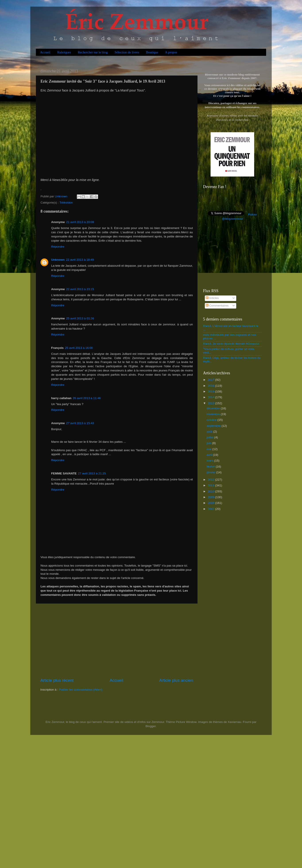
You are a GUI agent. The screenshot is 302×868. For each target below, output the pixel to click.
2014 (211, 397)
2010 (211, 491)
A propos (171, 52)
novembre (214, 414)
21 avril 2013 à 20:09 (80, 222)
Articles (212, 298)
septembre (214, 426)
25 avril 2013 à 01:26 (80, 318)
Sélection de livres (127, 52)
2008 (211, 503)
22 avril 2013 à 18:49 (80, 260)
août (210, 432)
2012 (211, 480)
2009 (211, 497)
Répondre (58, 247)
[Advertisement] (117, 641)
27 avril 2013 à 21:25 (92, 473)
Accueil (45, 52)
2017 (211, 380)
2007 (211, 509)
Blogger (151, 726)
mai (209, 449)
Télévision (66, 203)
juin (209, 443)
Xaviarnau (234, 722)
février (211, 467)
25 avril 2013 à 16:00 (79, 348)
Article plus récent (57, 680)
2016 (211, 386)
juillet (210, 437)
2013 (211, 403)
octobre (212, 420)
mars (210, 461)
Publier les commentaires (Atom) (81, 690)
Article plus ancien (176, 680)
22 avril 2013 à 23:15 (80, 289)
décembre (214, 408)
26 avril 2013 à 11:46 (87, 398)
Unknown (58, 260)
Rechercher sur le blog (93, 52)
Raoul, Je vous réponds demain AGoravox (231, 344)
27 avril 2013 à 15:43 (80, 423)
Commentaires (217, 306)
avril (210, 455)
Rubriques (64, 52)
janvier (211, 472)
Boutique (152, 52)
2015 (211, 391)
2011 (211, 485)
